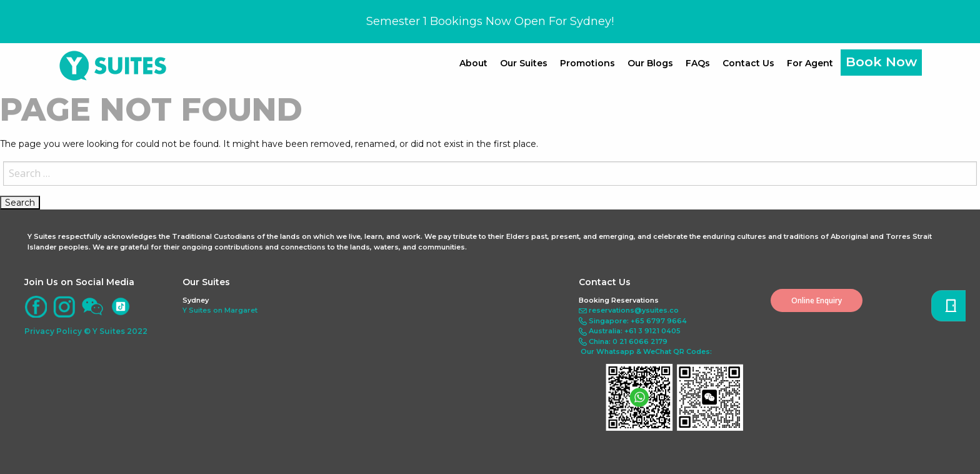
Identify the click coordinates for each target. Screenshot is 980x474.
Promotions (587, 63)
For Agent (810, 63)
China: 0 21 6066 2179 (628, 341)
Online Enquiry (817, 300)
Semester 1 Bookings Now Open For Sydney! (490, 21)
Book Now (881, 62)
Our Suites (524, 63)
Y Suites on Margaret (220, 310)
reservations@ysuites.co (634, 310)
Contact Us (748, 63)
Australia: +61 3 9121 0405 (635, 331)
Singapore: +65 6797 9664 (638, 321)
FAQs (698, 63)
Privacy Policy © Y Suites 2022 (86, 331)
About (473, 63)
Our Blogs (650, 63)
